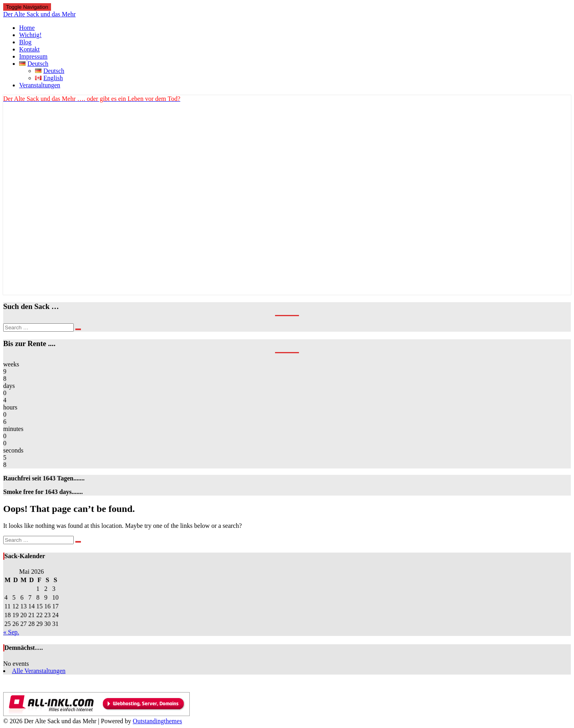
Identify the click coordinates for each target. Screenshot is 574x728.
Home (27, 28)
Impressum (33, 56)
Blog (25, 42)
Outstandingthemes (157, 721)
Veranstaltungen (40, 85)
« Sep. (11, 632)
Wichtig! (30, 35)
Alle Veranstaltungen (39, 671)
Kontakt (29, 49)
